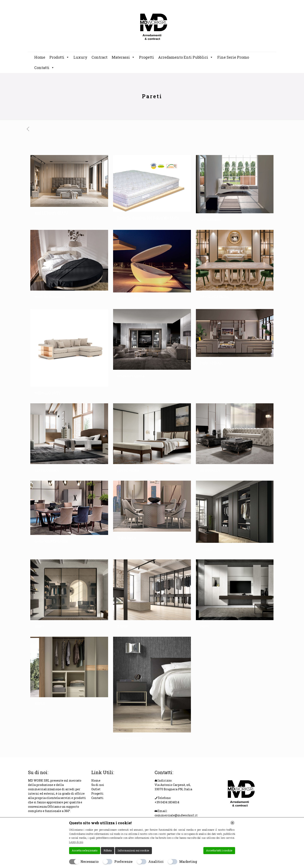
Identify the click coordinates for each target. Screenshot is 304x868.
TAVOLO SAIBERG (214, 297)
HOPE (205, 626)
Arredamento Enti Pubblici (186, 57)
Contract (100, 57)
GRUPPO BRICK (130, 739)
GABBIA (207, 549)
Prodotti (59, 57)
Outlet (96, 789)
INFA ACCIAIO (212, 363)
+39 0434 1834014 (167, 802)
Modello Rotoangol (50, 297)
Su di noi (98, 785)
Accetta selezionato (85, 850)
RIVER (40, 703)
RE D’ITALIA (210, 470)
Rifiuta (108, 850)
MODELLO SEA (129, 299)
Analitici (156, 861)
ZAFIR (122, 626)
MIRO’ (39, 626)
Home (40, 57)
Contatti (44, 68)
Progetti (147, 57)
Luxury (80, 57)
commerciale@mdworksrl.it (176, 815)
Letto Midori (210, 219)
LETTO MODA (128, 470)
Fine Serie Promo (233, 57)
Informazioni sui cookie (133, 850)
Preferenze (123, 861)
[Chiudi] (232, 823)
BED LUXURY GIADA (51, 213)
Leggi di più (76, 842)
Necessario (90, 861)
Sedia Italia (127, 538)
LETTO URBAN (47, 470)
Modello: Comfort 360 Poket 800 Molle (148, 218)
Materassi (123, 57)
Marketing (188, 861)
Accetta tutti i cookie (219, 850)
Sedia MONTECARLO (51, 541)
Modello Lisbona (131, 376)
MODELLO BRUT (48, 393)
